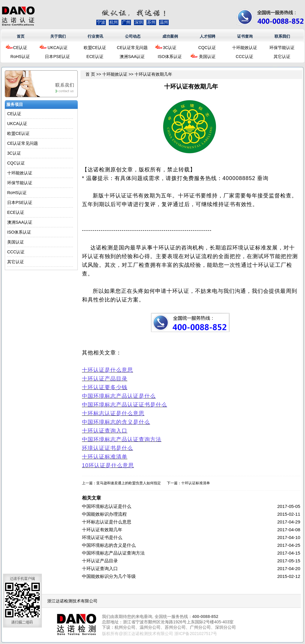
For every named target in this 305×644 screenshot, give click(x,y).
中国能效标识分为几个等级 (109, 576)
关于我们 (58, 36)
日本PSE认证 (57, 57)
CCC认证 (244, 57)
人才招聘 (208, 36)
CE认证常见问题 (132, 48)
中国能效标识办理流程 (104, 514)
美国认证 (207, 57)
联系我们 (282, 36)
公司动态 (133, 36)
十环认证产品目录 (100, 561)
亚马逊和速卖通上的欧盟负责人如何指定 (129, 483)
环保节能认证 (282, 48)
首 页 (90, 74)
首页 (21, 36)
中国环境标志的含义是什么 (109, 545)
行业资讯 (95, 36)
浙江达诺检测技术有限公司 (72, 601)
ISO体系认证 (170, 57)
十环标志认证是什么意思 (107, 522)
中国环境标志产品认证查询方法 (113, 553)
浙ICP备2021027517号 (196, 634)
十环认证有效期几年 (102, 530)
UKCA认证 (58, 48)
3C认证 (170, 48)
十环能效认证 (245, 48)
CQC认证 (207, 48)
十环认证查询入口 (100, 568)
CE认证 (20, 48)
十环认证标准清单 (196, 483)
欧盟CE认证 (95, 48)
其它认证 (282, 57)
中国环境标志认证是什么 (107, 506)
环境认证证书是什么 (102, 537)
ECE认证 (95, 57)
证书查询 (245, 36)
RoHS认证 (20, 57)
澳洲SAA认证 (132, 57)
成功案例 (170, 36)
